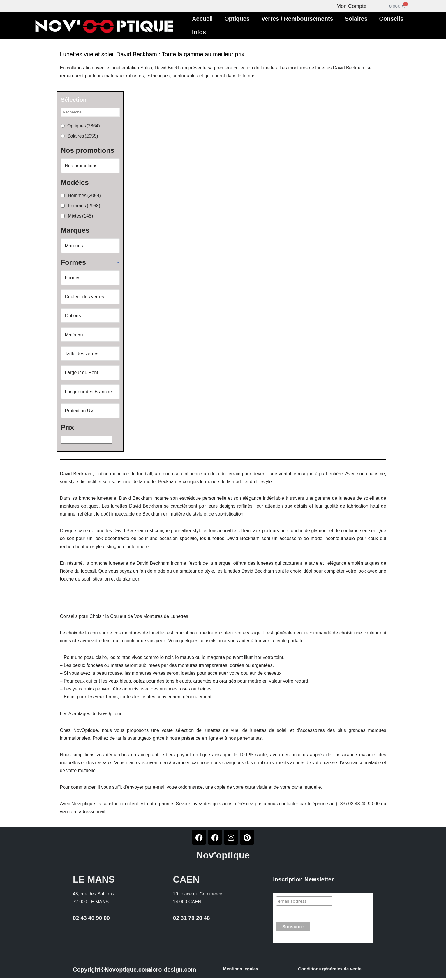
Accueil (202, 19)
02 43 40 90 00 (91, 920)
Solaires (356, 19)
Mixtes (81, 216)
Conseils (391, 19)
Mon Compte (351, 6)
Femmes (84, 206)
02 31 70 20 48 (192, 920)
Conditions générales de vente (330, 971)
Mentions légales (241, 971)
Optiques (237, 19)
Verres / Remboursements (297, 19)
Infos (199, 32)
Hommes (84, 196)
